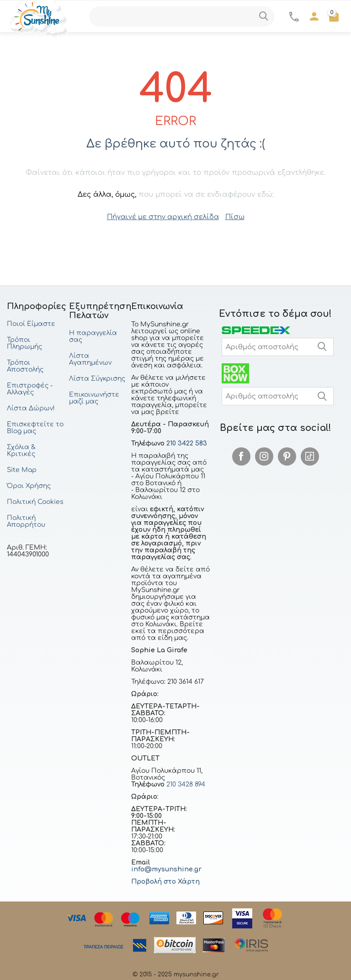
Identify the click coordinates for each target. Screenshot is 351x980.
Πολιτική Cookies (35, 501)
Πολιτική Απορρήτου (26, 521)
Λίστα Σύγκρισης (97, 378)
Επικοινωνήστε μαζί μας (94, 398)
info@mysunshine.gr (166, 869)
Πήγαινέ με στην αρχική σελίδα (163, 217)
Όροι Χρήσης (29, 485)
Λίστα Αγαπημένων (90, 359)
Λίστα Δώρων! (31, 408)
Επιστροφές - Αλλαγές (30, 388)
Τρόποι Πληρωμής (24, 343)
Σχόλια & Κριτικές (21, 450)
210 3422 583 (187, 443)
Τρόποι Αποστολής (25, 366)
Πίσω (231, 217)
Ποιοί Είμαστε (31, 323)
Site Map (22, 469)
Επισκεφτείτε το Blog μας (35, 427)
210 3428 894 (185, 784)
